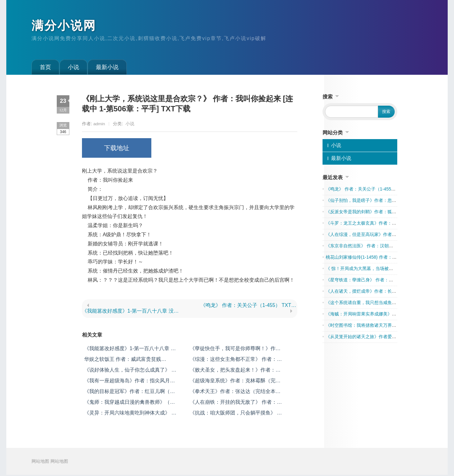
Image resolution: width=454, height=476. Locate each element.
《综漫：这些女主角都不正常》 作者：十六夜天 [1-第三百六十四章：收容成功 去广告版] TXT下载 (236, 361)
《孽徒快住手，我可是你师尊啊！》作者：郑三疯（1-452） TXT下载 (233, 350)
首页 (45, 68)
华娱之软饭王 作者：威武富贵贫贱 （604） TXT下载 (123, 361)
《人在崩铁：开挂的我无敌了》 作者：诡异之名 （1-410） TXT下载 (236, 404)
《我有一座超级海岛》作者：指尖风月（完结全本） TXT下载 (127, 382)
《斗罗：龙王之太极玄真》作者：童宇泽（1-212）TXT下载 (384, 224)
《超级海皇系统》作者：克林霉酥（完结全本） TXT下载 (235, 382)
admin (99, 125)
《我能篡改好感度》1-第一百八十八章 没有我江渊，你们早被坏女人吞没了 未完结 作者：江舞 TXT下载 (130, 312)
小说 (73, 68)
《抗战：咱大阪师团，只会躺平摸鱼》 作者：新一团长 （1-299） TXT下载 (236, 414)
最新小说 (107, 68)
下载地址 (117, 149)
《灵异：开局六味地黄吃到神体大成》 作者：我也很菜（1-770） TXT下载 (130, 414)
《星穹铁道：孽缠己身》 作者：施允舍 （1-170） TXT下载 (384, 281)
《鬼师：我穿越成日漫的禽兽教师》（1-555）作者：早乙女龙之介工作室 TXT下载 (129, 404)
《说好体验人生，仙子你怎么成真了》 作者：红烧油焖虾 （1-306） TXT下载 (130, 371)
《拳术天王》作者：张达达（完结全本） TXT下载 (235, 393)
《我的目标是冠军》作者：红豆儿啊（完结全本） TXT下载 (130, 393)
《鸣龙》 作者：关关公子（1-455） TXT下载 (249, 306)
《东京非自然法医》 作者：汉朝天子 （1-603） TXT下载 (381, 247)
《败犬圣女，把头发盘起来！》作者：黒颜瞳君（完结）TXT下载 (235, 371)
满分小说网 (65, 26)
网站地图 (40, 463)
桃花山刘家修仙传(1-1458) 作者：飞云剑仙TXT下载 (376, 258)
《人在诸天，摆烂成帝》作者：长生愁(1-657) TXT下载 (379, 292)
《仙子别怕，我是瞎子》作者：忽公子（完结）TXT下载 (381, 202)
